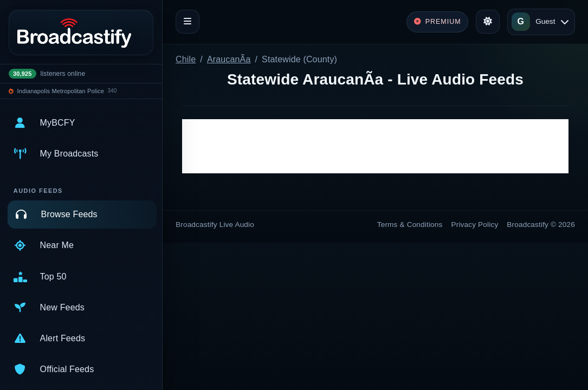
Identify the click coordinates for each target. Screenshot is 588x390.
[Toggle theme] (488, 22)
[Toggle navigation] (188, 22)
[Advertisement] (375, 146)
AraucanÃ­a (229, 59)
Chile (186, 59)
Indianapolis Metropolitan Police (61, 91)
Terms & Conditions (410, 225)
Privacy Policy (475, 225)
